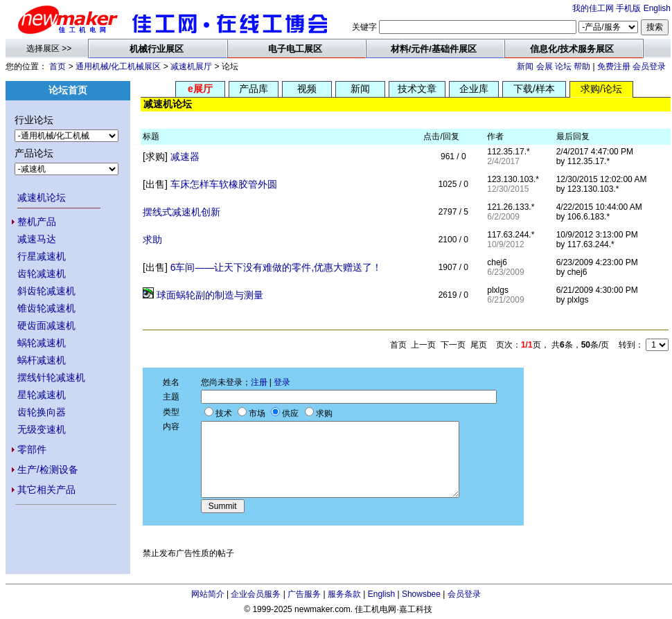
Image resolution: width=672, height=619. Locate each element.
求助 (152, 240)
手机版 (628, 8)
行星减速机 (42, 256)
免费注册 (614, 66)
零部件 (32, 449)
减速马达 (37, 239)
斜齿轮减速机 (46, 291)
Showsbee (421, 594)
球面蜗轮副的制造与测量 (210, 295)
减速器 (185, 156)
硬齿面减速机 (46, 325)
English (657, 8)
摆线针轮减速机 (51, 377)
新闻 (525, 66)
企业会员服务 (256, 594)
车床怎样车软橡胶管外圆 (224, 184)
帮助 (582, 66)
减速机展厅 (191, 66)
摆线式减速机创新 (182, 212)
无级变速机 (42, 429)
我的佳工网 (593, 8)
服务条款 (344, 594)
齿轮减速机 (42, 273)
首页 (58, 66)
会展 (545, 66)
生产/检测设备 (48, 469)
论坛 (563, 66)
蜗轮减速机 (42, 343)
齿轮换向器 (42, 412)
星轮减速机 (42, 395)
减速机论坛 (42, 197)
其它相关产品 (46, 490)
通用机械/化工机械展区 (118, 66)
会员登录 (649, 66)
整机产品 (37, 222)
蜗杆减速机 (42, 360)
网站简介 (208, 594)
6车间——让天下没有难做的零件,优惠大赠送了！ (276, 267)
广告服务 (304, 594)
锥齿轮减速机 (46, 308)
